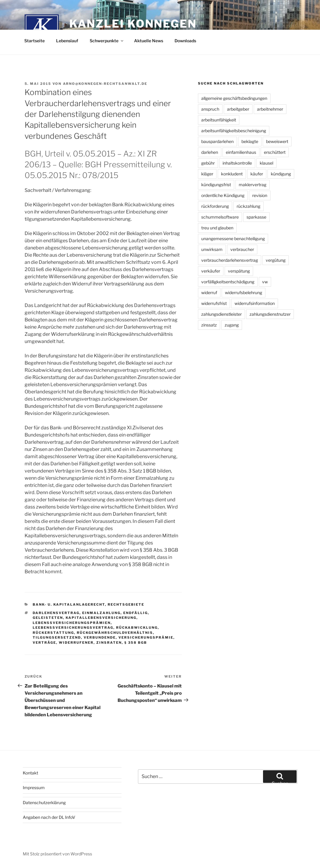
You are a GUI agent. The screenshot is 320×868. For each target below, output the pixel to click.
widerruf (209, 292)
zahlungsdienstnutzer (270, 314)
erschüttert (275, 152)
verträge (44, 643)
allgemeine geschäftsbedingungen (234, 98)
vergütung (276, 260)
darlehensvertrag (56, 613)
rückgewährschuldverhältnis (115, 633)
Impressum (34, 787)
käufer (257, 174)
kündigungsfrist (216, 185)
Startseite (34, 41)
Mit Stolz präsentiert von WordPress (57, 854)
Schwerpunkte (107, 41)
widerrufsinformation (255, 303)
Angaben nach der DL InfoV (49, 817)
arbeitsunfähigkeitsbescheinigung (234, 131)
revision (260, 195)
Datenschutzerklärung (44, 802)
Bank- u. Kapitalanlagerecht (69, 604)
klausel (266, 163)
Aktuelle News (149, 41)
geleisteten (48, 618)
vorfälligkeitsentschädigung (228, 282)
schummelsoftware (220, 217)
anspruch (210, 109)
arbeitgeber (238, 109)
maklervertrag (253, 185)
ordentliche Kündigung (223, 195)
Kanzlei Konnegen (133, 24)
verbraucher (242, 249)
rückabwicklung (137, 628)
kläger (207, 174)
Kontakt (30, 773)
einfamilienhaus (241, 152)
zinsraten (109, 643)
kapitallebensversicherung (101, 618)
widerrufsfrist (214, 303)
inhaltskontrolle (237, 163)
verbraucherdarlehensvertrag (230, 260)
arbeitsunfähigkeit (219, 120)
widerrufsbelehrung (244, 292)
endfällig (136, 613)
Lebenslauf (67, 41)
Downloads (185, 41)
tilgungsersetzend (57, 637)
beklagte (250, 141)
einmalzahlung (101, 613)
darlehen (210, 152)
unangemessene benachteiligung (233, 239)
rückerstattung (53, 633)
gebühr (208, 163)
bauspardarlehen (217, 141)
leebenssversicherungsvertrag (73, 628)
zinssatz (209, 325)
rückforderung (215, 206)
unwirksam (212, 249)
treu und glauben (217, 228)
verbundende (100, 637)
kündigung (281, 174)
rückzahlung (248, 206)
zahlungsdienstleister (221, 314)
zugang (232, 325)
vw (265, 282)
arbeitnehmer (270, 109)
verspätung (239, 271)
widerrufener (76, 643)
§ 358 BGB (136, 643)
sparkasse (256, 217)
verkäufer (211, 271)
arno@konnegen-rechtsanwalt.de (105, 84)
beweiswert (277, 141)
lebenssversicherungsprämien (72, 623)
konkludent (232, 174)
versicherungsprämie (146, 637)
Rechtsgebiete (126, 604)
